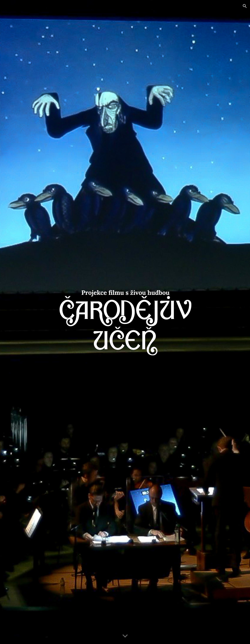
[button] (245, 6)
